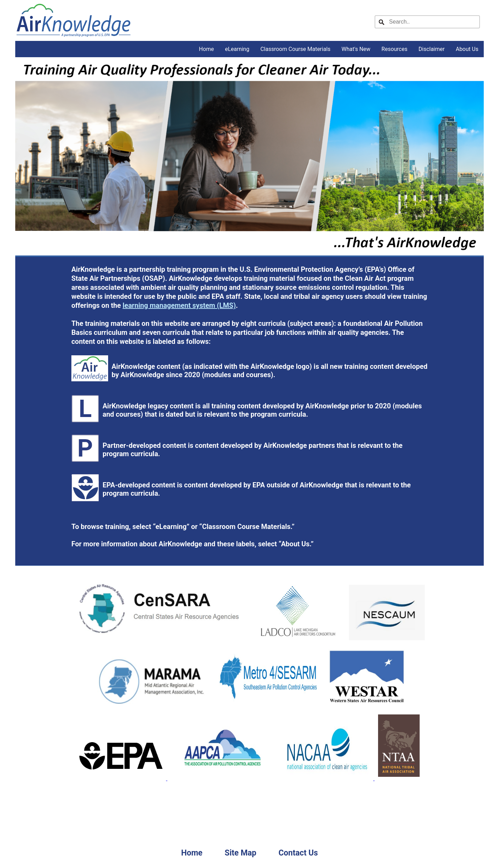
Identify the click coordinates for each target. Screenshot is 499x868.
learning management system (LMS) (179, 305)
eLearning (237, 49)
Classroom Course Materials (295, 49)
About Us (467, 49)
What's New (356, 49)
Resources (395, 49)
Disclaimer (432, 49)
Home (206, 49)
